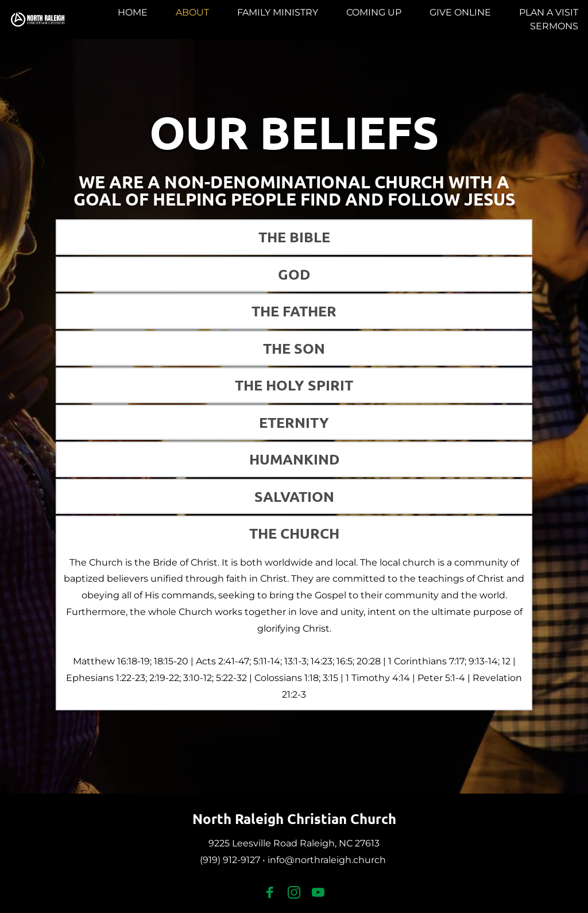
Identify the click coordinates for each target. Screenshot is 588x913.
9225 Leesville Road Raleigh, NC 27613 (294, 843)
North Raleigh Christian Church (294, 819)
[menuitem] (133, 13)
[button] (294, 237)
